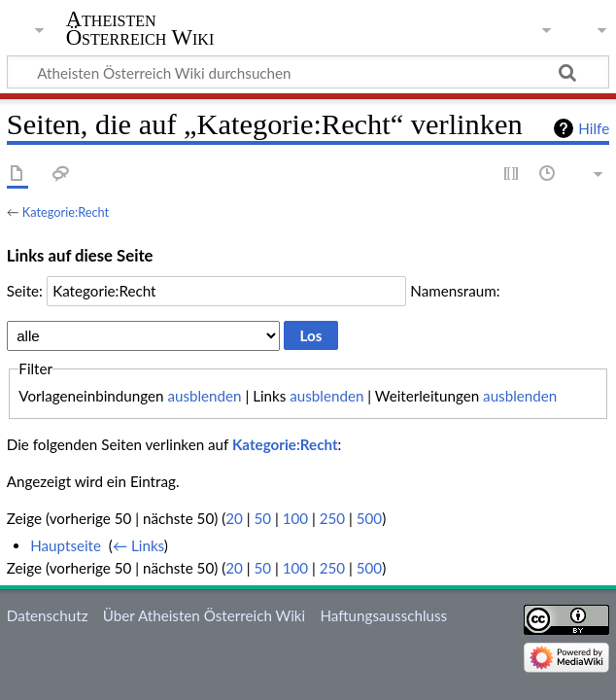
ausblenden (204, 396)
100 (295, 518)
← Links (138, 545)
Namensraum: (455, 291)
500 (369, 518)
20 (234, 518)
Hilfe (594, 128)
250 (332, 518)
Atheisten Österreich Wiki (140, 28)
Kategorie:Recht (66, 212)
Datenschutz (48, 615)
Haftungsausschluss (383, 615)
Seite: (25, 291)
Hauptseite (66, 545)
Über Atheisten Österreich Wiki (204, 615)
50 (262, 518)
